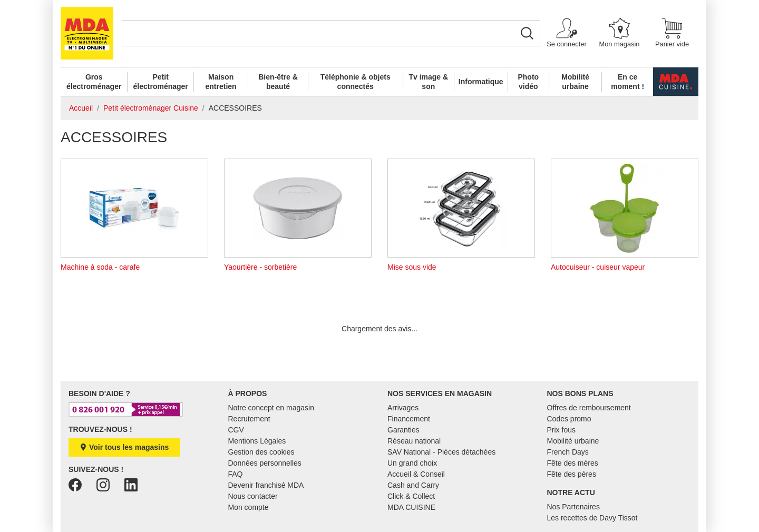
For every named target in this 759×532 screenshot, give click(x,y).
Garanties (403, 430)
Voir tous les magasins (124, 447)
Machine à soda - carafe (134, 215)
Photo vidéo (528, 82)
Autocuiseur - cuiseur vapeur (625, 215)
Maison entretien (221, 82)
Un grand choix (412, 463)
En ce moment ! (627, 82)
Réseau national (414, 441)
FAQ (236, 474)
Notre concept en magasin (271, 408)
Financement (409, 419)
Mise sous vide (461, 215)
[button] (567, 33)
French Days (568, 452)
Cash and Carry (413, 485)
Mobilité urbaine (575, 82)
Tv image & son (428, 82)
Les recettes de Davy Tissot (592, 518)
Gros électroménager (94, 82)
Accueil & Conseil (416, 474)
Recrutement (249, 419)
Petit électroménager (161, 82)
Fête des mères (573, 463)
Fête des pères (572, 474)
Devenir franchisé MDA (266, 485)
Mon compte (249, 507)
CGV (236, 430)
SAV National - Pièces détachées (441, 452)
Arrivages (403, 408)
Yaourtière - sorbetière (298, 215)
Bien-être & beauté (278, 82)
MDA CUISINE (411, 507)
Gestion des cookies (261, 452)
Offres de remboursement (589, 408)
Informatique (481, 82)
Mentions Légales (257, 441)
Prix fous (561, 430)
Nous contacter (253, 496)
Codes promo (569, 419)
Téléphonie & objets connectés (356, 82)
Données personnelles (265, 463)
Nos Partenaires (573, 507)
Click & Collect (411, 496)
